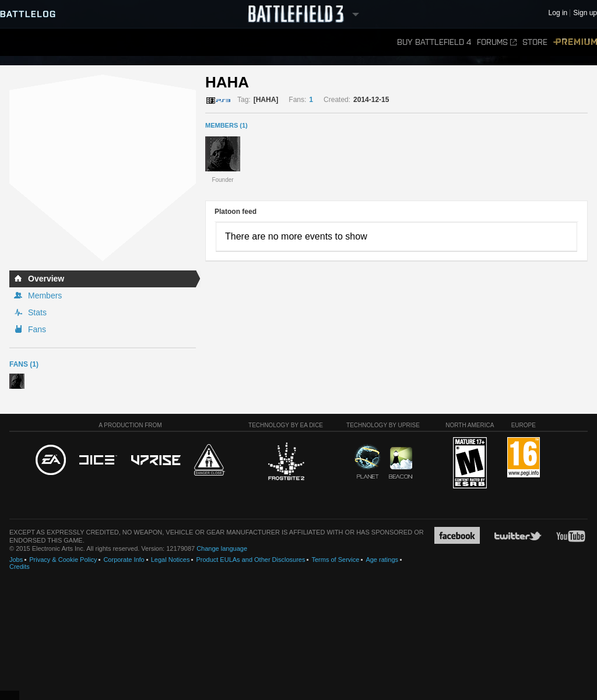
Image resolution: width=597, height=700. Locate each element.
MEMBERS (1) (226, 125)
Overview (46, 279)
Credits (20, 567)
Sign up (585, 13)
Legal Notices (171, 560)
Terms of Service (335, 560)
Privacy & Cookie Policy (63, 560)
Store (535, 42)
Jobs (16, 560)
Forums (497, 42)
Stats (37, 312)
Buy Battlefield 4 (434, 42)
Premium (575, 42)
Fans (37, 329)
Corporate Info (124, 560)
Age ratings (382, 560)
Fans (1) (24, 364)
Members (45, 296)
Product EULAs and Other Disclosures (250, 560)
